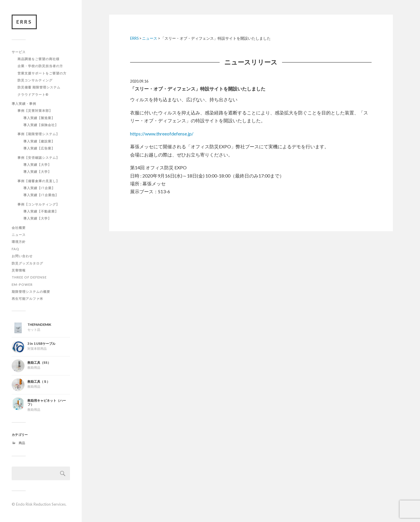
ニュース (19, 235)
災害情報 (19, 270)
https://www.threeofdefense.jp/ (162, 134)
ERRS (24, 22)
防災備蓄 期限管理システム (39, 87)
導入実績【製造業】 (39, 118)
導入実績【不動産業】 (41, 211)
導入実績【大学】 (37, 165)
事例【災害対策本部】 (35, 111)
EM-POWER (22, 285)
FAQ (15, 249)
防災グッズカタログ (27, 263)
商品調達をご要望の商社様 (38, 59)
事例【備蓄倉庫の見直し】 (38, 181)
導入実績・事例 (24, 103)
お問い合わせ (22, 256)
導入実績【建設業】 (39, 141)
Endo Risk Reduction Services (41, 504)
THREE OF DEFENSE (29, 277)
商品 (22, 443)
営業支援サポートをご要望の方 (42, 73)
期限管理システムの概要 (31, 292)
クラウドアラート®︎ (33, 94)
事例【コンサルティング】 (38, 204)
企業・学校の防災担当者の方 (40, 66)
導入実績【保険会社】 (41, 125)
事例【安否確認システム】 (38, 158)
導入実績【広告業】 (39, 148)
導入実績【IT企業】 (39, 188)
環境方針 (19, 242)
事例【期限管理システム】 (38, 134)
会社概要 (19, 228)
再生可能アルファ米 (27, 299)
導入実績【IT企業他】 (41, 195)
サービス (19, 52)
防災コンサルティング (35, 80)
